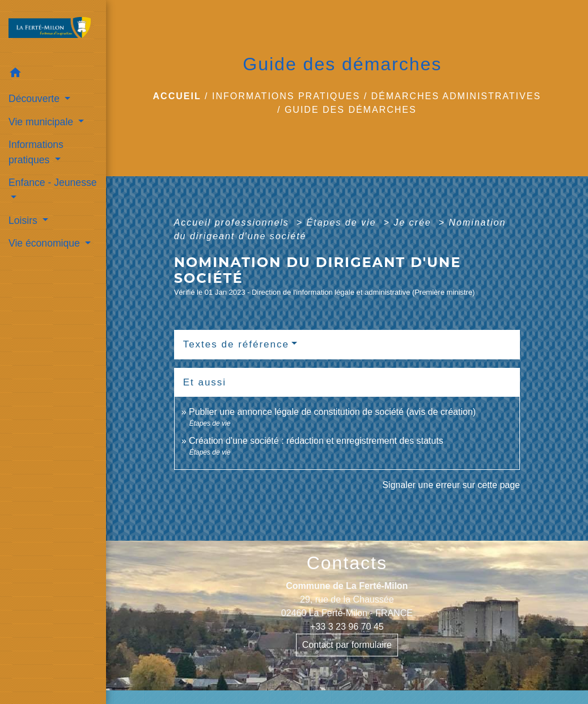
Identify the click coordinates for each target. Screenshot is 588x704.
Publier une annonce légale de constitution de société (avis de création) (332, 412)
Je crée (414, 222)
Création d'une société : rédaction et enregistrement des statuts (316, 441)
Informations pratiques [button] (36, 152)
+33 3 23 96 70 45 (347, 627)
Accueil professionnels (234, 222)
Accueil (177, 96)
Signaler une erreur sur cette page (451, 485)
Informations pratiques (286, 96)
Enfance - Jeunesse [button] (53, 183)
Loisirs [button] (24, 220)
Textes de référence (236, 344)
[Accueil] (53, 31)
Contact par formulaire (347, 645)
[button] (53, 75)
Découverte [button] (35, 99)
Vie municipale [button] (42, 122)
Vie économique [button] (46, 243)
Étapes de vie (343, 222)
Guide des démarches (351, 110)
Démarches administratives (456, 96)
